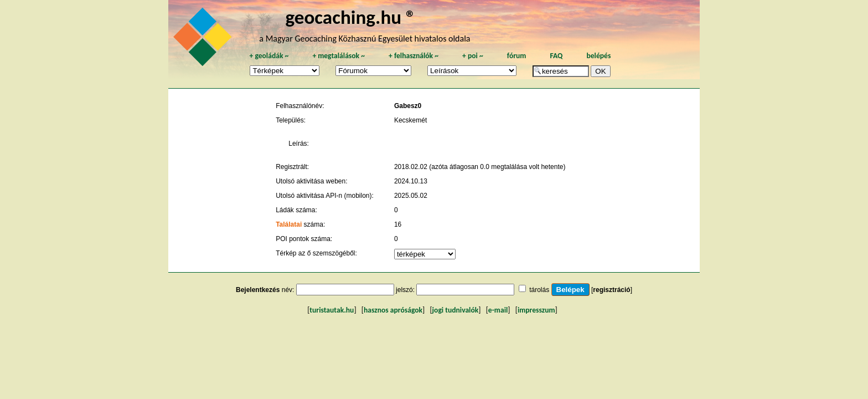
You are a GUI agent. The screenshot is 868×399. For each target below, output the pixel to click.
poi (473, 56)
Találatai (289, 224)
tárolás (539, 290)
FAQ (556, 56)
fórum (517, 56)
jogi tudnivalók (456, 310)
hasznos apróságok (393, 310)
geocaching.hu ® (350, 17)
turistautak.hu (332, 310)
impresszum (536, 310)
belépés (598, 56)
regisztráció (611, 290)
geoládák (269, 56)
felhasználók (414, 56)
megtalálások (339, 56)
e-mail (498, 310)
